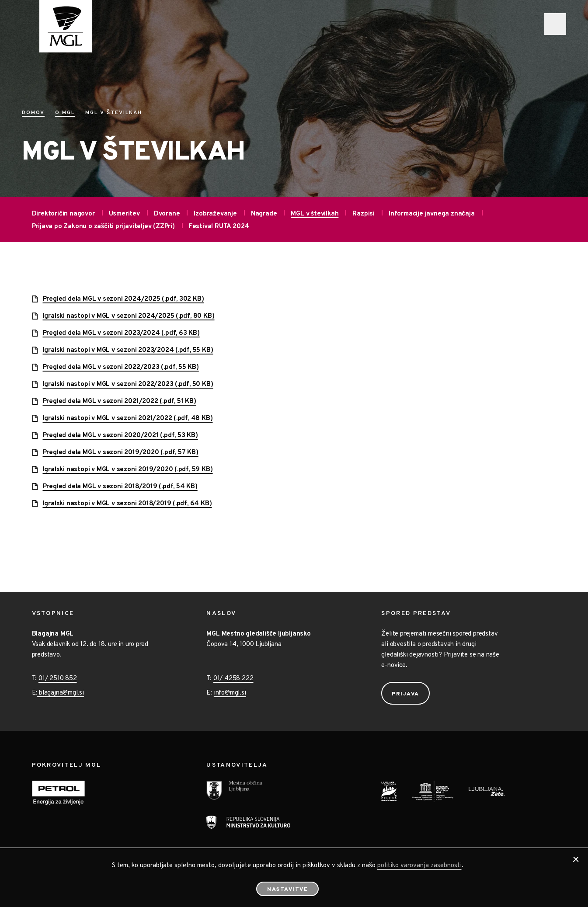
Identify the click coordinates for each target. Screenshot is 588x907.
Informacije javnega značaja (432, 214)
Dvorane (167, 214)
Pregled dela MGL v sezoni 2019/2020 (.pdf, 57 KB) (121, 453)
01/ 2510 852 (58, 679)
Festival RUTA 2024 (219, 227)
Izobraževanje (215, 214)
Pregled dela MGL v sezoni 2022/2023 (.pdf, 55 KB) (121, 367)
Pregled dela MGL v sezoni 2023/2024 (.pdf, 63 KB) (121, 333)
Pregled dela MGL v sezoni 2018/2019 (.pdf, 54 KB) (120, 487)
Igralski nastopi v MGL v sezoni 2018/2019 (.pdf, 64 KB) (127, 504)
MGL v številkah (315, 214)
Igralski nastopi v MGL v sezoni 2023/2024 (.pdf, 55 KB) (128, 350)
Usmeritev (124, 214)
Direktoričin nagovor (63, 214)
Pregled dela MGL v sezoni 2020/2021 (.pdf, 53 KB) (120, 436)
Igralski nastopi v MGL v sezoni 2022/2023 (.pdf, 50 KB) (128, 384)
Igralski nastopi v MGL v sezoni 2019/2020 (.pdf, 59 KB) (128, 470)
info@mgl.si (230, 693)
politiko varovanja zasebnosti (419, 866)
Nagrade (264, 214)
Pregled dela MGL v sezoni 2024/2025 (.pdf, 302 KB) (124, 299)
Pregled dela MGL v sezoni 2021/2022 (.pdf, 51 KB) (120, 401)
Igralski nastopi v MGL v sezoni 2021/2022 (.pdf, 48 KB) (128, 419)
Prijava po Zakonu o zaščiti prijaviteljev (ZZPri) (103, 227)
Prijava (405, 694)
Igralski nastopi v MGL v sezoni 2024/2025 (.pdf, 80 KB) (129, 316)
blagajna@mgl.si (61, 693)
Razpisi (364, 214)
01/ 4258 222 (233, 679)
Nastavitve (287, 890)
